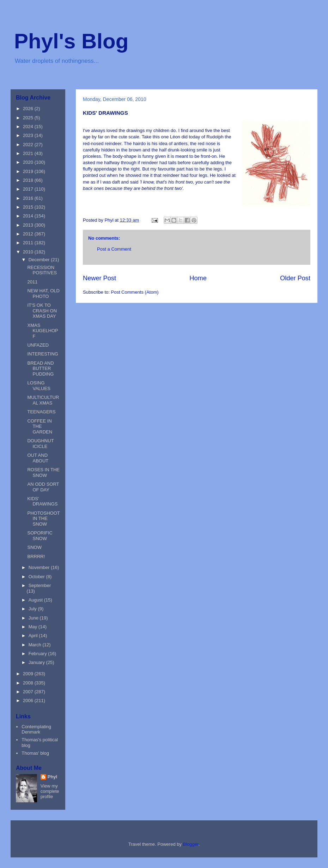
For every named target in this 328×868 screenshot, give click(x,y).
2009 (29, 674)
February (38, 654)
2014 (29, 216)
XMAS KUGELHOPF (42, 331)
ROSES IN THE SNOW (43, 472)
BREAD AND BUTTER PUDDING (40, 369)
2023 (29, 135)
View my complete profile (50, 791)
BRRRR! (36, 556)
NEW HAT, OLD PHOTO (43, 294)
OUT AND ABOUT (38, 458)
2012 (29, 234)
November (40, 567)
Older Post (295, 278)
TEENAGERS (41, 412)
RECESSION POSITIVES (42, 270)
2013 (29, 225)
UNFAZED (38, 345)
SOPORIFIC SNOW (40, 536)
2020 (29, 162)
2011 (29, 243)
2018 (29, 180)
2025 (29, 118)
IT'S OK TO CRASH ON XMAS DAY (42, 311)
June (34, 618)
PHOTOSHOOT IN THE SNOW (43, 519)
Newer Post (99, 278)
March (36, 645)
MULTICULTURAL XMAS (43, 400)
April (34, 636)
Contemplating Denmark (36, 729)
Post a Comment (114, 249)
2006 (29, 701)
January (37, 662)
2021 (29, 153)
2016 (29, 198)
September (40, 585)
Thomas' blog (35, 753)
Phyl (52, 777)
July (33, 609)
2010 (29, 252)
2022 (29, 145)
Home (198, 278)
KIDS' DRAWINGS (42, 501)
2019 (29, 171)
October (37, 577)
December (40, 260)
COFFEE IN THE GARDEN (40, 426)
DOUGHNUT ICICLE (40, 444)
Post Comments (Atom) (135, 292)
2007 (29, 692)
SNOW (34, 547)
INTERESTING (42, 354)
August (36, 600)
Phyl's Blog (71, 41)
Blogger (191, 844)
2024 (29, 127)
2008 (29, 683)
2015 (29, 207)
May (34, 627)
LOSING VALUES (39, 386)
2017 (29, 189)
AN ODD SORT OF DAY (43, 487)
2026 (29, 109)
